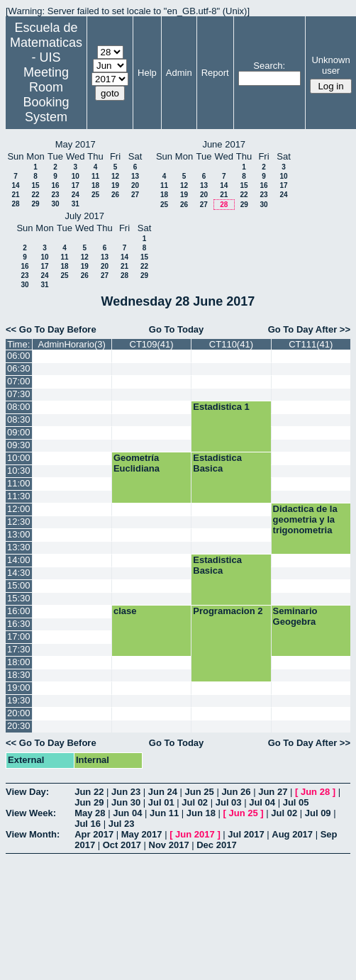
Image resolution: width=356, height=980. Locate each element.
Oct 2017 (122, 845)
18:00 (19, 662)
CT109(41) (152, 344)
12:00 (19, 509)
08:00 (19, 407)
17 (76, 185)
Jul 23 (122, 824)
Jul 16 (88, 824)
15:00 (19, 585)
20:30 (19, 726)
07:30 (19, 394)
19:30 (19, 700)
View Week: (31, 813)
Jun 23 (126, 792)
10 (76, 176)
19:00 (19, 687)
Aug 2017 (292, 834)
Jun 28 (315, 792)
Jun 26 (236, 792)
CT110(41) (231, 344)
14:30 (19, 573)
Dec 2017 (216, 845)
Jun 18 (201, 813)
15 (35, 185)
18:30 (19, 675)
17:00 (19, 636)
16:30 (19, 624)
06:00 (19, 356)
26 (115, 195)
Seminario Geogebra (295, 616)
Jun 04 (127, 813)
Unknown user (330, 65)
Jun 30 (126, 802)
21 (15, 195)
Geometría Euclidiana (137, 463)
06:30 (19, 368)
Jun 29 (89, 802)
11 (95, 176)
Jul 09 (318, 813)
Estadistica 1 (221, 407)
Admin (179, 73)
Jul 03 (229, 802)
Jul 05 (296, 802)
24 (76, 195)
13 (135, 176)
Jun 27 (273, 792)
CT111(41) (311, 344)
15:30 (19, 598)
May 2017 (142, 834)
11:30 (19, 496)
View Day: (27, 792)
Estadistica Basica (217, 463)
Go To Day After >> (309, 329)
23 (55, 195)
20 (135, 185)
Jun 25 (200, 792)
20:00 (19, 713)
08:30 (19, 419)
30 (55, 204)
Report (215, 73)
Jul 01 (161, 802)
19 (115, 185)
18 (95, 185)
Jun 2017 (195, 834)
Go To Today (177, 329)
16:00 (19, 611)
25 (95, 195)
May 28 (90, 813)
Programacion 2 (228, 611)
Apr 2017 (94, 834)
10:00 (19, 458)
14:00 (19, 560)
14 (15, 185)
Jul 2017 (246, 834)
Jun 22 (89, 792)
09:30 (19, 445)
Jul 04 (262, 802)
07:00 (19, 381)
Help (147, 73)
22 (35, 195)
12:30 (19, 522)
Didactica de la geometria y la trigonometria (305, 519)
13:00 (19, 534)
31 (76, 204)
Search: (269, 66)
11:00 (19, 483)
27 (135, 195)
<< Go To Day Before (51, 329)
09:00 (19, 432)
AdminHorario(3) (72, 344)
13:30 (19, 547)
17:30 (19, 649)
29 (35, 204)
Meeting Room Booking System (46, 95)
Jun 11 (164, 813)
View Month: (33, 834)
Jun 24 (163, 792)
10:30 (19, 470)
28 (15, 204)
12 (115, 176)
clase (125, 611)
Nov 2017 (169, 845)
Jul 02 (195, 802)
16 (55, 185)
